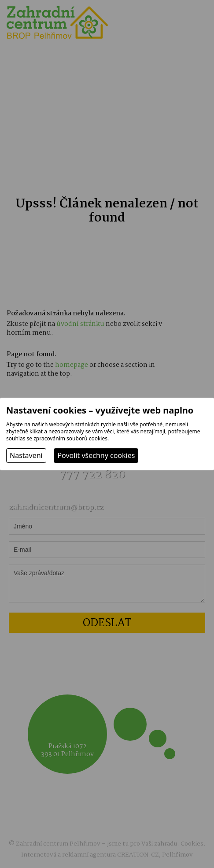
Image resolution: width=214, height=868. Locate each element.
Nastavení (26, 455)
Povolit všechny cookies (96, 455)
